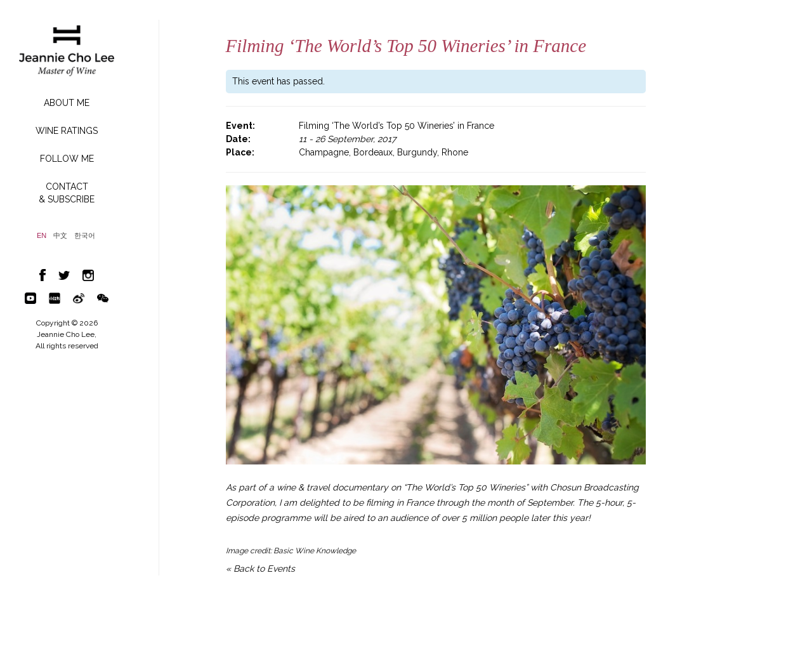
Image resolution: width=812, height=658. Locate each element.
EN (42, 236)
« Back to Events (260, 569)
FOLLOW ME (67, 159)
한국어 (85, 236)
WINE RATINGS (67, 131)
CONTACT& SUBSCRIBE (67, 193)
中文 (60, 236)
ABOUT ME (67, 103)
